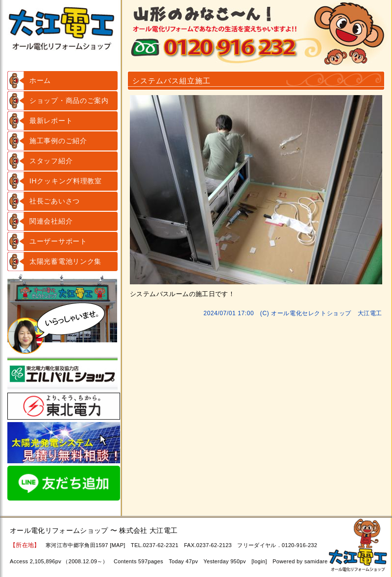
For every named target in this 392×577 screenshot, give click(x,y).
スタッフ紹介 (51, 161)
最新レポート (51, 121)
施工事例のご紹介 (58, 141)
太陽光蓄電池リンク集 (65, 261)
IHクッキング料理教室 (66, 181)
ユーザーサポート (58, 241)
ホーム (40, 80)
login (259, 561)
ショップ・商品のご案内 (69, 100)
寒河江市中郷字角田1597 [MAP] (86, 545)
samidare (316, 561)
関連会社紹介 (51, 221)
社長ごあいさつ (55, 201)
